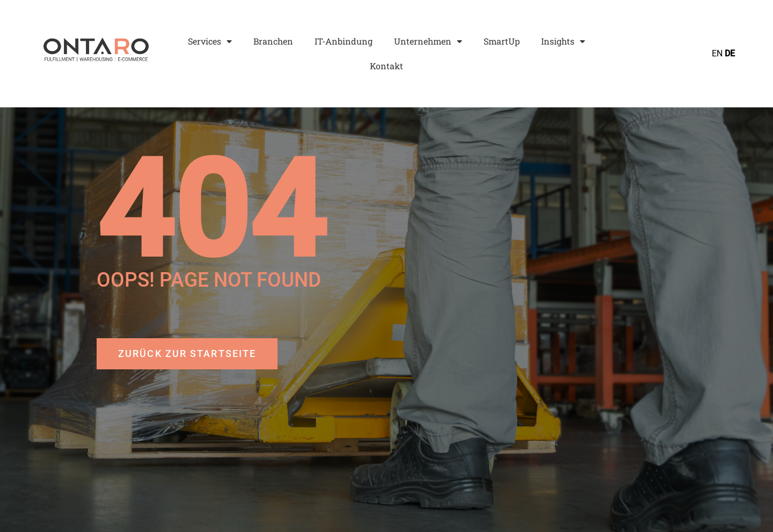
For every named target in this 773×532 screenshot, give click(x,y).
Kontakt (386, 66)
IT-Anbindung (344, 41)
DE (730, 53)
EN (717, 53)
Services (210, 41)
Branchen (273, 41)
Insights (563, 41)
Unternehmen (428, 41)
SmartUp (502, 41)
